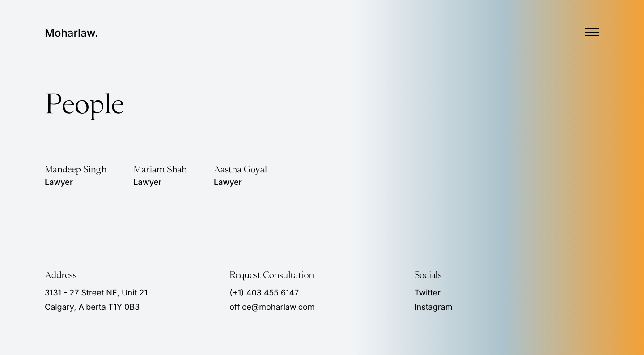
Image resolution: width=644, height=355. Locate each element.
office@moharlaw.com (272, 307)
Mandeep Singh (76, 170)
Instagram (434, 307)
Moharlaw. (71, 33)
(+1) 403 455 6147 (264, 293)
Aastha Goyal (240, 170)
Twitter (428, 293)
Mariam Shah (160, 170)
